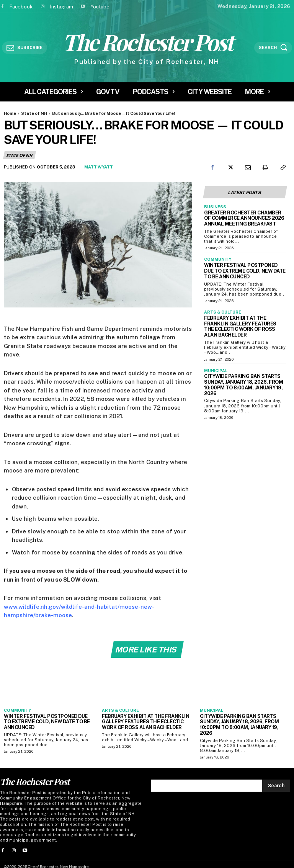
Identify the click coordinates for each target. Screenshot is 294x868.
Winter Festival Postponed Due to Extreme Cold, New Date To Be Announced (243, 266)
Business (214, 206)
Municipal (215, 356)
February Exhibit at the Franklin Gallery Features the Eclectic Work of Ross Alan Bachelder (241, 316)
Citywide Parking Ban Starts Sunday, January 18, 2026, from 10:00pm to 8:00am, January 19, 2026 (244, 366)
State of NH (34, 113)
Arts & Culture (221, 306)
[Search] (276, 778)
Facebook (21, 7)
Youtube (100, 7)
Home (10, 113)
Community (217, 256)
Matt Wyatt (99, 167)
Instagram (62, 7)
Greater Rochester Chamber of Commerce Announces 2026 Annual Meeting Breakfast (244, 216)
